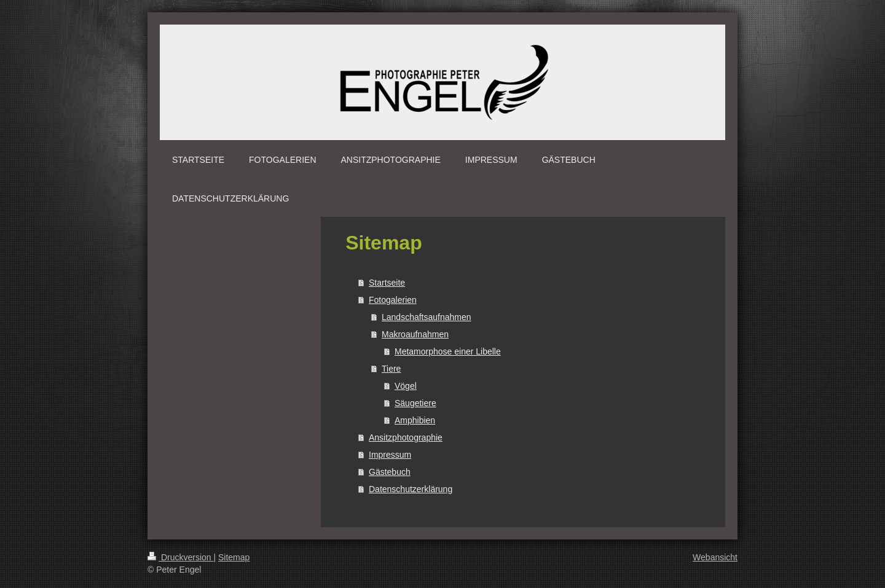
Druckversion (180, 557)
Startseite (387, 283)
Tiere (391, 369)
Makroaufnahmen (415, 334)
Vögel (406, 386)
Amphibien (415, 420)
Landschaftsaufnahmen (427, 317)
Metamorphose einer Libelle (448, 351)
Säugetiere (415, 403)
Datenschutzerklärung (411, 489)
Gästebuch (390, 472)
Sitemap (234, 557)
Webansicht (715, 557)
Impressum (390, 455)
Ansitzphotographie (406, 437)
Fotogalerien (393, 300)
